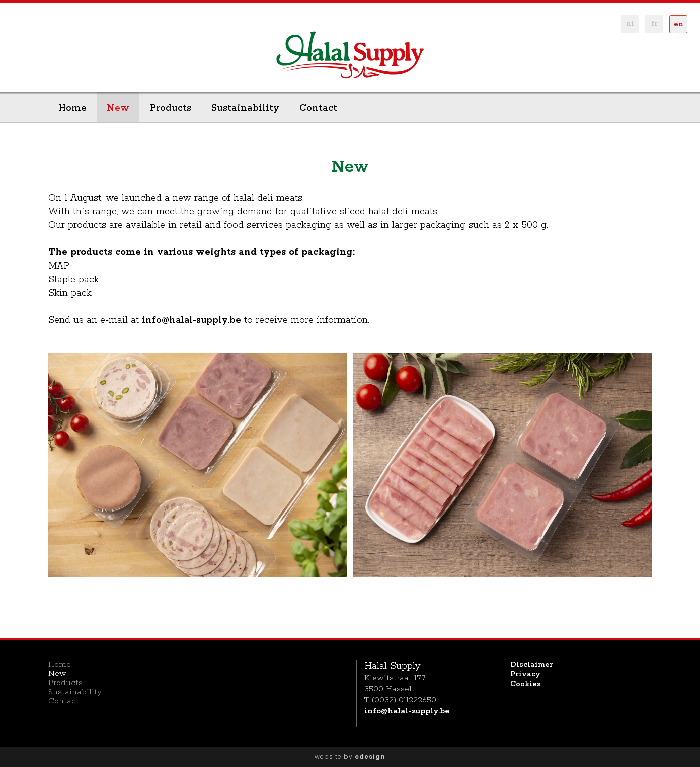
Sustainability (245, 108)
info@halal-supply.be (191, 320)
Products (170, 108)
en (679, 24)
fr (654, 24)
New (118, 108)
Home (72, 108)
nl (630, 24)
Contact (318, 108)
